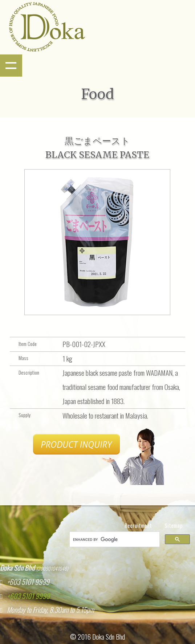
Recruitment (138, 525)
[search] (114, 539)
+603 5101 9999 (26, 596)
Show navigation (11, 66)
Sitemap (173, 525)
